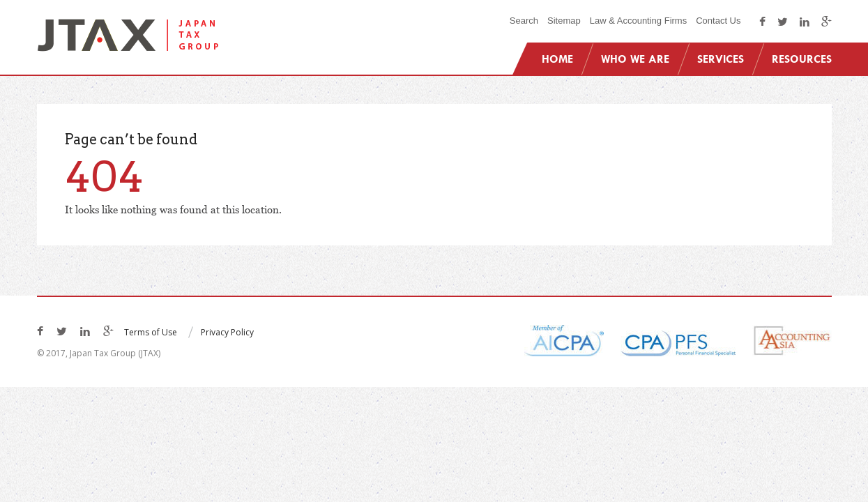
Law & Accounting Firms (638, 21)
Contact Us (718, 21)
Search (524, 21)
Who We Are (635, 59)
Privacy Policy (227, 332)
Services (721, 59)
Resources (802, 59)
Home (557, 59)
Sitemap (564, 21)
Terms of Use (151, 332)
